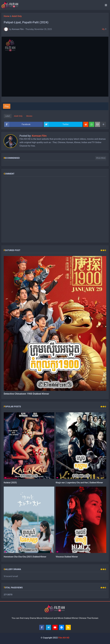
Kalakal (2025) (10, 483)
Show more (101, 158)
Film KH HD (64, 638)
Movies (29, 116)
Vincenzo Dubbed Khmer (67, 557)
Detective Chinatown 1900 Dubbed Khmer (26, 394)
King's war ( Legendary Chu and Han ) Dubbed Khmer (79, 483)
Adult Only (17, 16)
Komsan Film (39, 136)
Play (7, 106)
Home (7, 16)
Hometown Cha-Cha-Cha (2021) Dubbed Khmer (25, 557)
